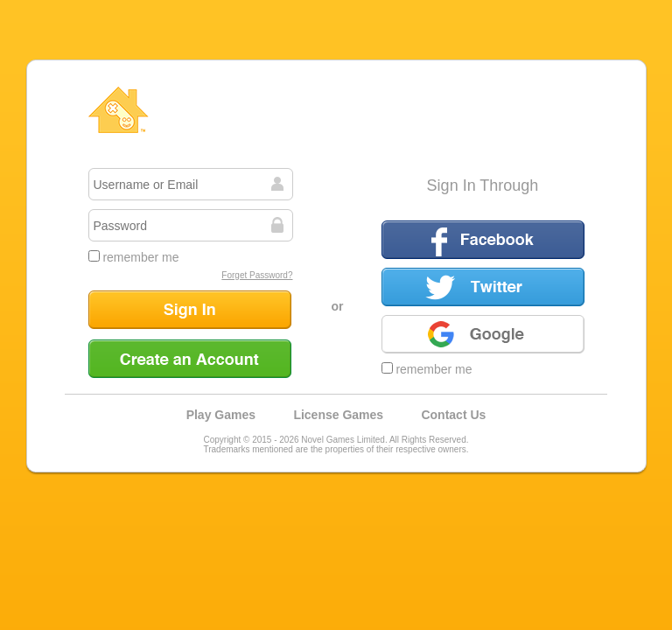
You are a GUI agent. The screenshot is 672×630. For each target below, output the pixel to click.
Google (483, 334)
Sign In (190, 310)
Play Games (221, 415)
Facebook (483, 240)
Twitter (483, 287)
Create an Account (190, 359)
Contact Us (453, 415)
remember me (134, 257)
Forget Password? (257, 275)
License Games (338, 415)
